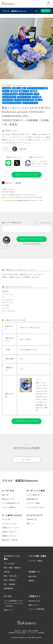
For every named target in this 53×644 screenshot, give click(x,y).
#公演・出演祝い (19, 88)
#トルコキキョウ (9, 97)
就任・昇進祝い (10, 580)
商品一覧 (5, 495)
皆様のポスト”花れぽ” (10, 540)
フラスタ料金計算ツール (11, 503)
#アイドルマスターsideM (24, 100)
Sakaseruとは (32, 519)
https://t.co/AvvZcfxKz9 (11, 197)
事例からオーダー (8, 499)
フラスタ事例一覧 (33, 495)
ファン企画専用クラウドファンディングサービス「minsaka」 (14, 603)
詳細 (30, 86)
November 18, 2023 (36, 200)
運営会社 (18, 631)
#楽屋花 (14, 91)
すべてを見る (9, 564)
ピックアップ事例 (33, 503)
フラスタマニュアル (9, 524)
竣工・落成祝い (10, 584)
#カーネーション (26, 94)
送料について (34, 605)
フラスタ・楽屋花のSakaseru (14, 11)
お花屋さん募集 (27, 631)
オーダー (46, 11)
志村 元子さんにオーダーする (27, 175)
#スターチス (7, 100)
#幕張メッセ (24, 91)
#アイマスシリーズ (30, 103)
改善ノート (31, 524)
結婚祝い (32, 581)
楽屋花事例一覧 (32, 499)
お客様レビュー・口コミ (11, 528)
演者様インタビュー (9, 536)
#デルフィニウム (24, 97)
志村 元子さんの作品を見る (32, 244)
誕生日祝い (33, 576)
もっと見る (27, 460)
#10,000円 (7, 88)
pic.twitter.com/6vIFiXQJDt (32, 197)
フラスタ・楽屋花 (36, 561)
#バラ (37, 94)
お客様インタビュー (9, 532)
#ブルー (6, 91)
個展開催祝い (9, 588)
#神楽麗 (34, 91)
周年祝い (7, 572)
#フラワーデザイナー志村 (37, 88)
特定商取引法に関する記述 (17, 633)
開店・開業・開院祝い (13, 568)
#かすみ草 (36, 97)
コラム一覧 (6, 519)
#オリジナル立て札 (10, 94)
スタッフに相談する (9, 507)
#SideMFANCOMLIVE (12, 103)
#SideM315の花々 (9, 192)
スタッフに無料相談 (36, 609)
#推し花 (39, 100)
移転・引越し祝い (11, 576)
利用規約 (35, 631)
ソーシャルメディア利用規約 (36, 633)
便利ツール (8, 610)
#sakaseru (6, 195)
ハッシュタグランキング (36, 507)
